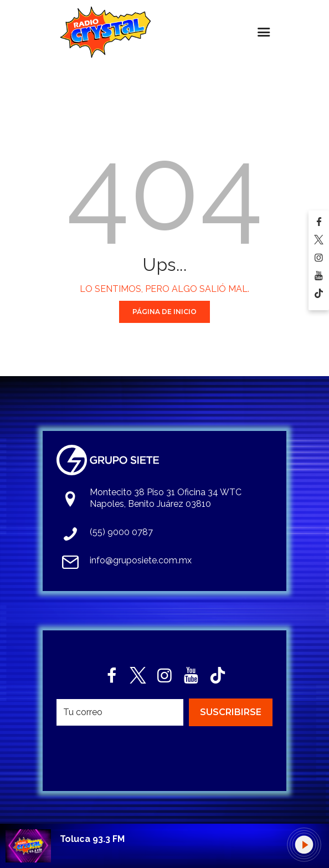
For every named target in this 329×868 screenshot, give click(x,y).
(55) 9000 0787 (121, 532)
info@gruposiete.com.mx (141, 560)
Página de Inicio (164, 312)
